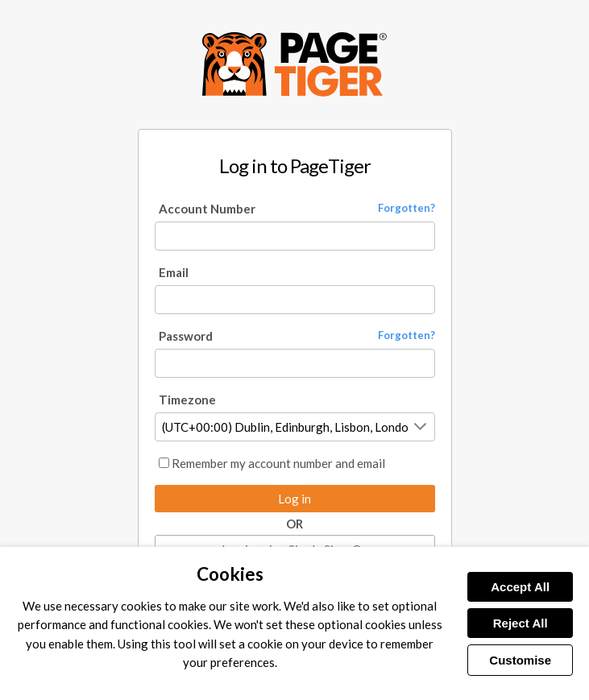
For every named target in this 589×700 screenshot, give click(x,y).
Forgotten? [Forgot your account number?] (406, 208)
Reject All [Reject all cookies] (521, 623)
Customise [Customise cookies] (520, 660)
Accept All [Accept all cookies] (520, 587)
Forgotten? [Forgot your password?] (406, 335)
